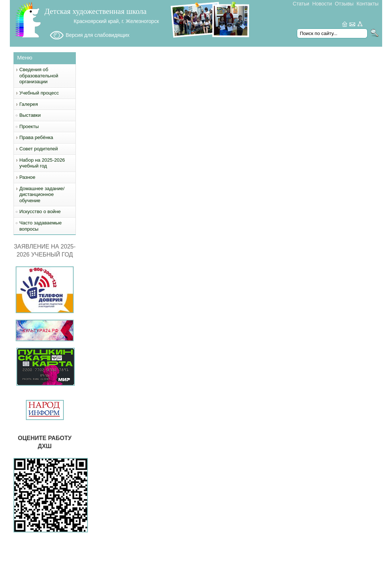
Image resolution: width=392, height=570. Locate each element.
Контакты (368, 4)
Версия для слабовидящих (98, 35)
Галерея (29, 104)
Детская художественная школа (96, 11)
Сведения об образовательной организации (39, 76)
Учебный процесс (39, 93)
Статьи (301, 4)
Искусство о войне (40, 211)
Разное (27, 177)
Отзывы (344, 4)
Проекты (29, 126)
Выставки (30, 115)
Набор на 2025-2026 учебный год (42, 163)
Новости (322, 4)
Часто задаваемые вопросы (40, 226)
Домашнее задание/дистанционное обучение (42, 195)
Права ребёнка (36, 137)
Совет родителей (39, 149)
